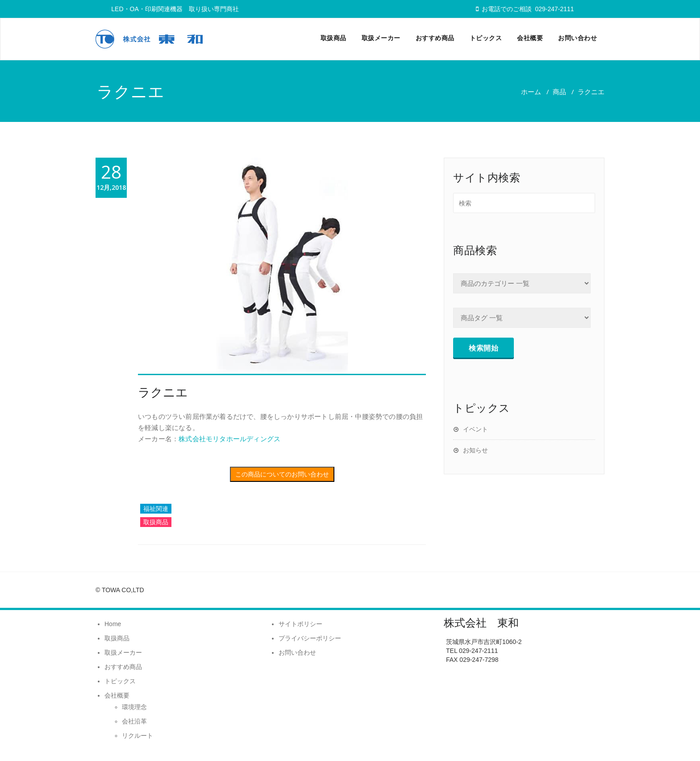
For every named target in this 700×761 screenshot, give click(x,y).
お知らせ (475, 450)
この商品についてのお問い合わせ (282, 474)
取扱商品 (333, 38)
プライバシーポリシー (310, 638)
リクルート (137, 736)
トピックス (486, 38)
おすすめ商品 (435, 38)
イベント (475, 429)
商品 (559, 92)
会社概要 (530, 38)
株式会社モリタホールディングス (229, 439)
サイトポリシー (300, 624)
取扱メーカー (381, 38)
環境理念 (134, 707)
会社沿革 (134, 721)
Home (113, 624)
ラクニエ (163, 392)
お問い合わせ (577, 38)
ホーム (531, 92)
